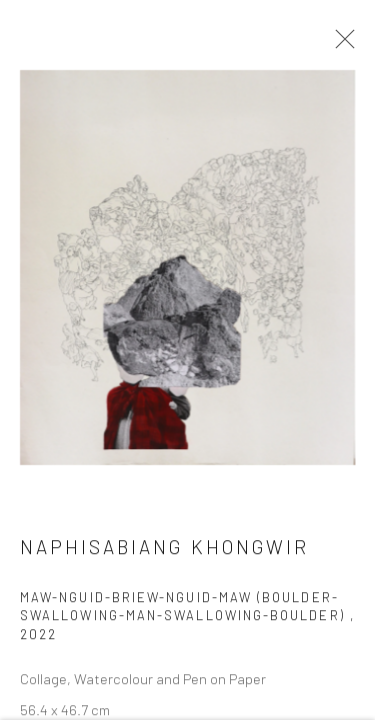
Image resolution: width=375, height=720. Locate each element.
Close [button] (340, 45)
